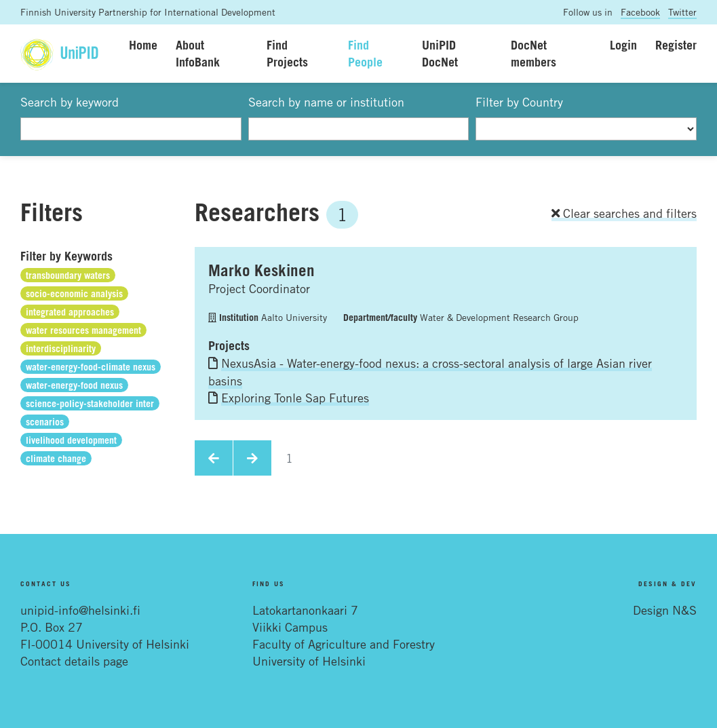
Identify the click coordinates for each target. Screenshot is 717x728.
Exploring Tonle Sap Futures (295, 398)
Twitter (682, 12)
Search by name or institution (326, 102)
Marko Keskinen (261, 270)
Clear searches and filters (624, 213)
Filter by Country (519, 102)
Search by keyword (70, 102)
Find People (365, 53)
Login (623, 45)
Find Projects (287, 53)
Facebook (640, 12)
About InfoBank (198, 53)
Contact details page (74, 661)
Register (676, 45)
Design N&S (665, 610)
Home (143, 45)
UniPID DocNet (440, 53)
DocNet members (534, 53)
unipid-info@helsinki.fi (80, 610)
